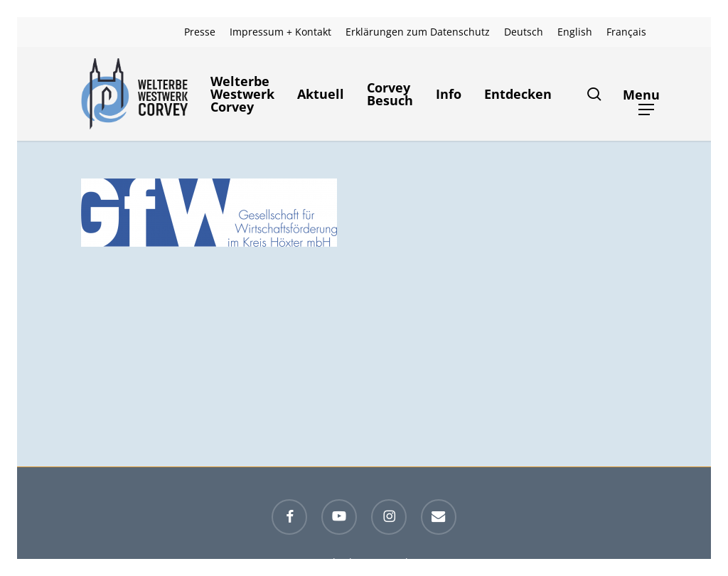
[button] (647, 94)
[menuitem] (524, 32)
